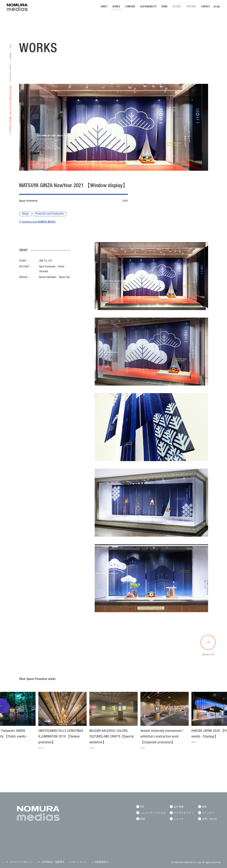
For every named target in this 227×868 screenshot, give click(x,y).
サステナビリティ (184, 813)
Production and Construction (50, 214)
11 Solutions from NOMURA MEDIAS (37, 222)
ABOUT (104, 7)
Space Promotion (10, 73)
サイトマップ (79, 862)
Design (26, 214)
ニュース (179, 819)
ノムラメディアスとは (153, 813)
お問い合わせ (210, 819)
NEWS (165, 7)
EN (218, 7)
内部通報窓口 (102, 862)
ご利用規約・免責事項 (53, 862)
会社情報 (179, 807)
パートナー (208, 813)
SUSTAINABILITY (148, 7)
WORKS (116, 7)
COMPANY (130, 7)
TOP (10, 46)
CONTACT (206, 7)
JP (215, 7)
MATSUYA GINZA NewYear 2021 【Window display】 (10, 109)
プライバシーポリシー (21, 862)
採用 (204, 807)
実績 (143, 819)
